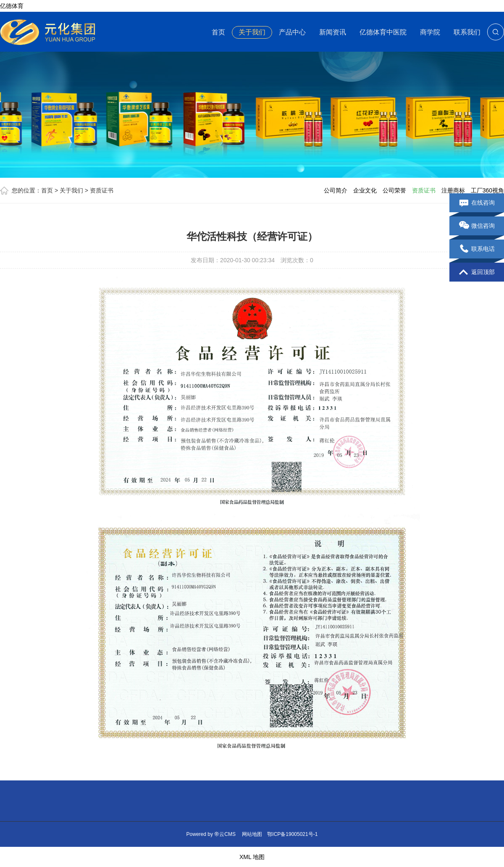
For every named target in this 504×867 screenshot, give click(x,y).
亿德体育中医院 (383, 32)
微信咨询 (477, 226)
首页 (218, 32)
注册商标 (453, 190)
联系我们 (467, 32)
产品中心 (292, 32)
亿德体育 (12, 6)
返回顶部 (477, 272)
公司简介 (336, 190)
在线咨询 (477, 203)
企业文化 (365, 190)
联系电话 (477, 249)
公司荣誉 (394, 190)
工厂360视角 (487, 190)
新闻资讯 (333, 32)
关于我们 (252, 32)
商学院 (430, 32)
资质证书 (102, 190)
